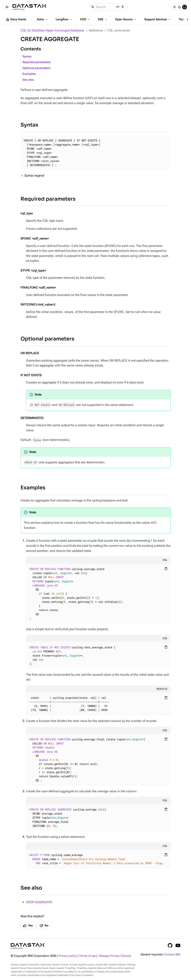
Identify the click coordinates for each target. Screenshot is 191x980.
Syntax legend (34, 176)
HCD (85, 19)
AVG (154, 523)
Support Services (158, 19)
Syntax (27, 57)
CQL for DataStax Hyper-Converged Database (52, 30)
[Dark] (179, 7)
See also (28, 80)
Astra (43, 19)
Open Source (126, 19)
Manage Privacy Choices (115, 956)
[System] (185, 7)
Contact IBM (172, 955)
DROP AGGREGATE (39, 902)
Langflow (64, 19)
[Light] (174, 7)
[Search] (109, 7)
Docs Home (16, 20)
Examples (29, 74)
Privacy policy (68, 956)
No (44, 926)
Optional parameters (36, 68)
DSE (103, 19)
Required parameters (37, 62)
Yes (28, 926)
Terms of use (87, 956)
